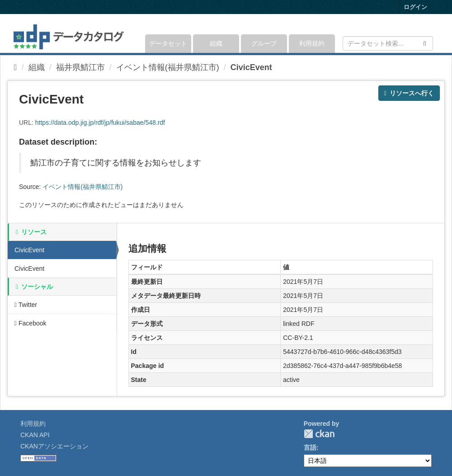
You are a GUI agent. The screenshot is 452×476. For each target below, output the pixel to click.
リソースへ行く (409, 93)
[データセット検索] (388, 43)
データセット (168, 43)
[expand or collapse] (432, 33)
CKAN (319, 434)
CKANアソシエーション (54, 446)
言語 (310, 448)
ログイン (415, 7)
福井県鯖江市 (80, 67)
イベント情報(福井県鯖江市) (168, 67)
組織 (216, 43)
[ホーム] (16, 67)
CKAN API (35, 435)
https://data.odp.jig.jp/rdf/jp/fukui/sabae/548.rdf (100, 123)
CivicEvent (251, 67)
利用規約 (312, 43)
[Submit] (425, 43)
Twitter (26, 305)
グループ (264, 43)
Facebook (31, 323)
